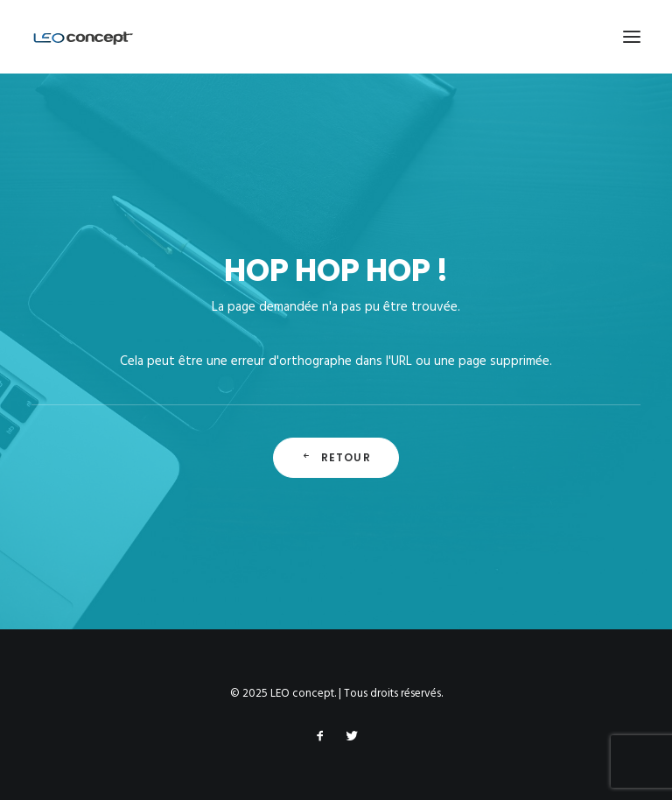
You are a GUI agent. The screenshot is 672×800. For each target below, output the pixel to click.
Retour (336, 457)
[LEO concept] (84, 37)
